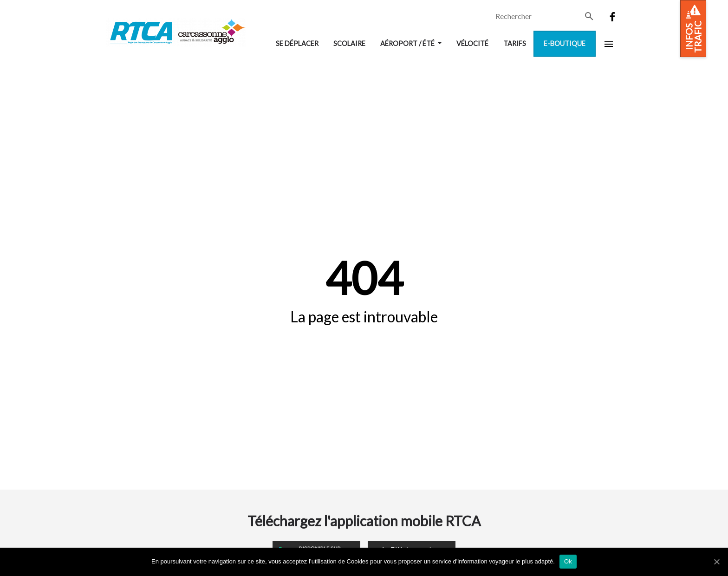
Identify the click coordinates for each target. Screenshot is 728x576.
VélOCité (472, 43)
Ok (568, 561)
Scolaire (349, 43)
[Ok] (716, 562)
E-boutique (565, 43)
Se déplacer (297, 43)
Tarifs (515, 43)
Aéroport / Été (408, 43)
